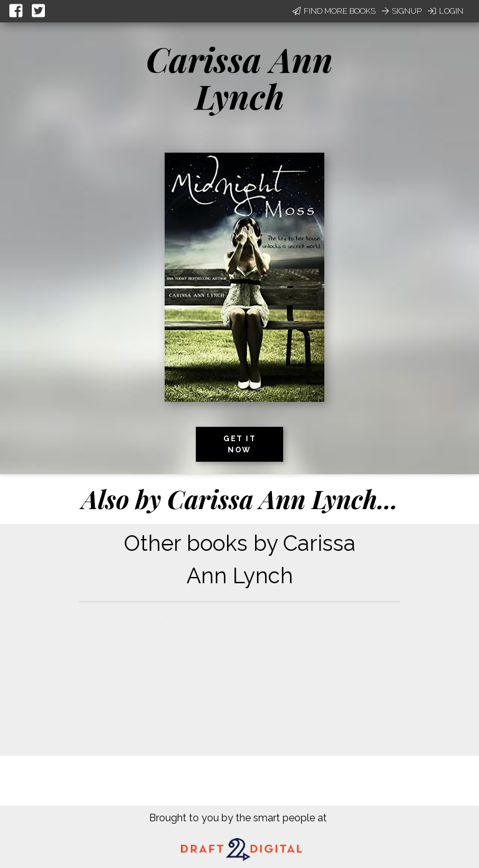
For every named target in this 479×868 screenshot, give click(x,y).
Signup (402, 11)
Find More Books (334, 11)
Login (446, 11)
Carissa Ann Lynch (239, 78)
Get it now (239, 444)
